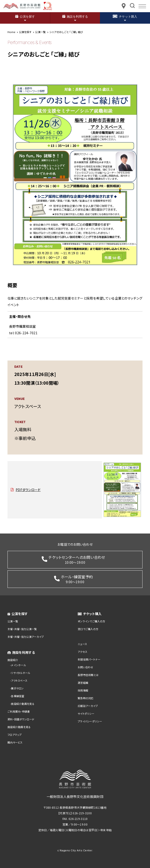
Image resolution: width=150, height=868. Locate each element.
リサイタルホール (21, 673)
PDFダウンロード (28, 490)
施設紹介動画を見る (23, 704)
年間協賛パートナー (89, 659)
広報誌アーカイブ (88, 706)
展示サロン (17, 688)
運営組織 (83, 683)
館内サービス (15, 742)
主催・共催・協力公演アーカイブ (26, 637)
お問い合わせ (86, 667)
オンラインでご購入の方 (91, 621)
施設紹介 (13, 660)
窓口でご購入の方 (88, 629)
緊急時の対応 (86, 698)
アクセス (82, 652)
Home (11, 32)
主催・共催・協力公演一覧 (22, 629)
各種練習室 (18, 696)
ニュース (82, 644)
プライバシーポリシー (90, 721)
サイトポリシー (86, 714)
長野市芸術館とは (88, 675)
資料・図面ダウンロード (21, 719)
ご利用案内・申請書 (19, 711)
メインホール (18, 665)
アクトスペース (19, 680)
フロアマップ (15, 735)
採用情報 (83, 690)
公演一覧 (13, 621)
